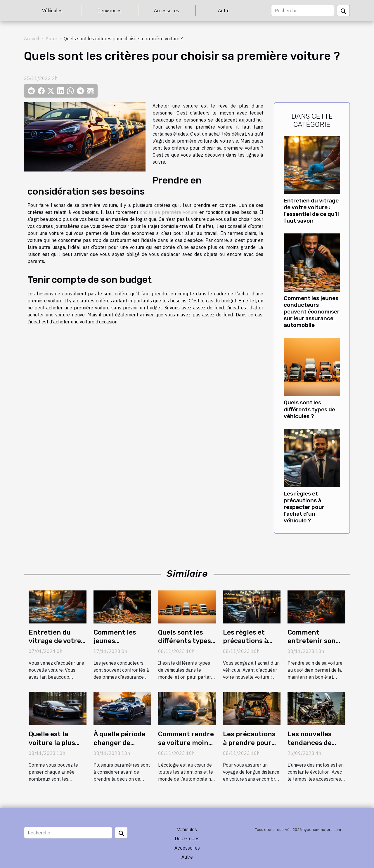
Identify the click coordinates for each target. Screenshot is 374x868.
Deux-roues (109, 11)
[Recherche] (303, 11)
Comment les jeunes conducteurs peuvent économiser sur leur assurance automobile (312, 312)
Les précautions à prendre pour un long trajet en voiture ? (250, 747)
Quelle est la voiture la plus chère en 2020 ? (54, 743)
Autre (224, 11)
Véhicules (52, 11)
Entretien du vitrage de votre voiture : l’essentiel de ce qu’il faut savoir (311, 211)
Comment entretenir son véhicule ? (312, 641)
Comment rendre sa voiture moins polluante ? (186, 743)
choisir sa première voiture (169, 212)
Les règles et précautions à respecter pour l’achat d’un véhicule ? (304, 507)
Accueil (32, 39)
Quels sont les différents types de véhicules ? (309, 409)
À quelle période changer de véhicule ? (120, 743)
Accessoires (167, 11)
